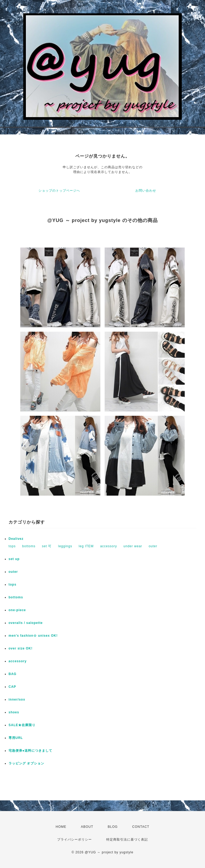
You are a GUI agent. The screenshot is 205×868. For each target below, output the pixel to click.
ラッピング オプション (26, 763)
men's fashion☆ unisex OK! (33, 636)
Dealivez (16, 539)
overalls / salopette (26, 623)
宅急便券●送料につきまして (30, 751)
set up (14, 559)
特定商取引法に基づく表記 (127, 840)
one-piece (17, 610)
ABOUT (87, 827)
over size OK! (21, 648)
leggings (65, 546)
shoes (14, 712)
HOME (61, 827)
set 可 (47, 546)
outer (153, 546)
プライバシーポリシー (74, 840)
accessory (109, 546)
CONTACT (141, 827)
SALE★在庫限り (22, 725)
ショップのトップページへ (59, 191)
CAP (12, 687)
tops (12, 546)
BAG (13, 674)
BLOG (113, 827)
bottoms (29, 546)
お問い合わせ (146, 191)
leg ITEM (86, 546)
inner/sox (17, 700)
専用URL (16, 738)
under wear (133, 546)
